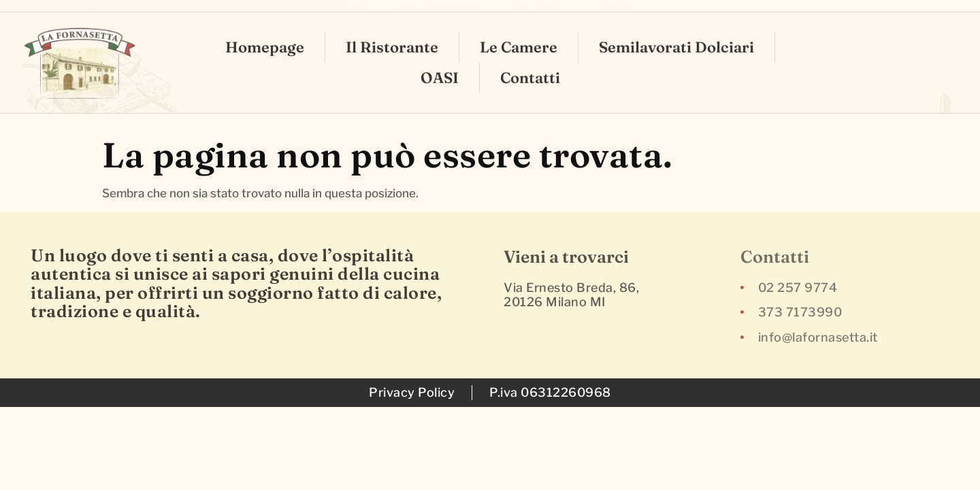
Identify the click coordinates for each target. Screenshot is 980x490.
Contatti (530, 62)
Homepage (265, 31)
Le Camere (519, 31)
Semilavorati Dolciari (676, 31)
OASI (440, 62)
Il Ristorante (392, 31)
